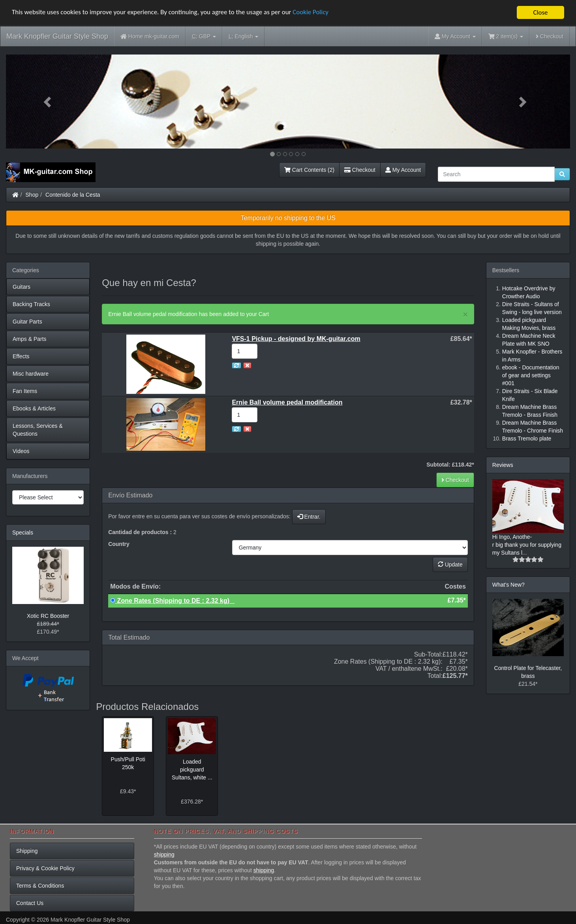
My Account (403, 170)
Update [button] (450, 565)
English (243, 37)
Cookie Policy (312, 13)
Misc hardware (31, 374)
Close (540, 12)
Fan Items (25, 391)
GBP (204, 37)
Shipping (27, 851)
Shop (32, 195)
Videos (21, 451)
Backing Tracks (31, 304)
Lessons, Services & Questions (38, 430)
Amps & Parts (30, 339)
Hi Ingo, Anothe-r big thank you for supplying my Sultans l (527, 545)
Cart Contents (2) (309, 170)
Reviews (503, 465)
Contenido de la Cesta (73, 195)
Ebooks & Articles (34, 408)
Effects (21, 356)
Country (119, 544)
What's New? (508, 585)
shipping (164, 854)
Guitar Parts (27, 322)
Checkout (550, 36)
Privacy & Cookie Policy (45, 868)
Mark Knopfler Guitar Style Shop (57, 36)
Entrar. (309, 517)
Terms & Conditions (40, 886)
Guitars (22, 287)
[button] (48, 102)
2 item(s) (506, 36)
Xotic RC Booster (48, 616)
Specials (23, 533)
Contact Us (30, 903)
